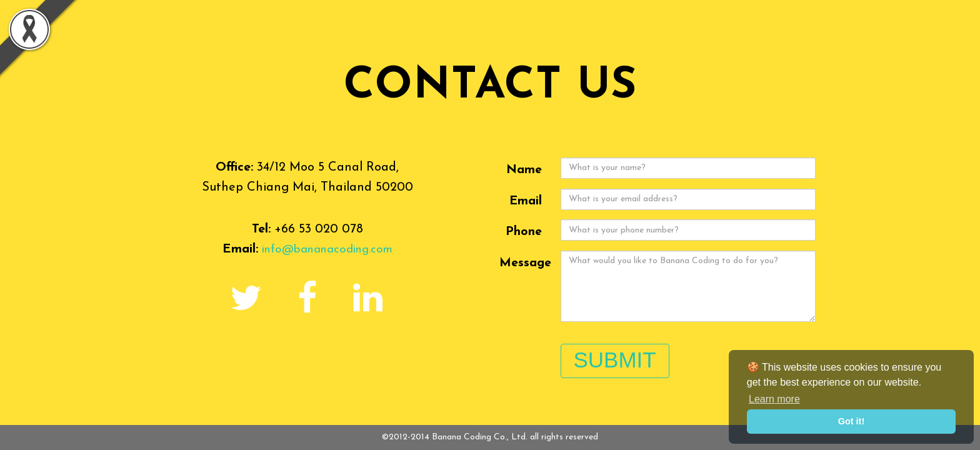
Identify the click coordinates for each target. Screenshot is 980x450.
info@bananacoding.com (327, 249)
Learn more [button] (774, 399)
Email (526, 201)
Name (524, 170)
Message (525, 263)
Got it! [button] (851, 421)
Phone (524, 232)
